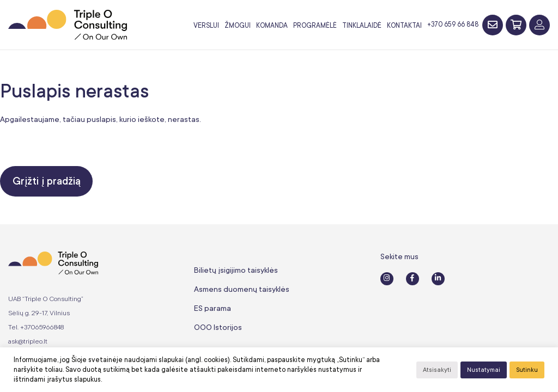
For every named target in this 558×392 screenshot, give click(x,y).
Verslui (206, 26)
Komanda (272, 26)
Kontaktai (404, 26)
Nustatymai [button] (484, 370)
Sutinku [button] (527, 370)
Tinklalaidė (362, 26)
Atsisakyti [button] (437, 370)
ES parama (213, 308)
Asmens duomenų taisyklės (242, 289)
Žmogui (238, 26)
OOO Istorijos (218, 327)
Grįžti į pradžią (47, 181)
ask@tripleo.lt (28, 341)
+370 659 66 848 (453, 24)
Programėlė (315, 26)
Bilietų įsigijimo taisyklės (236, 270)
